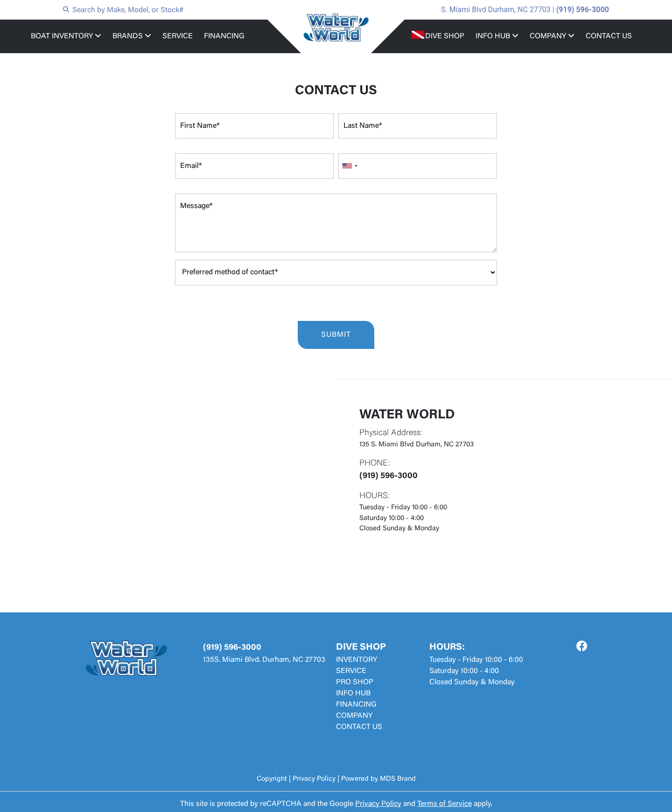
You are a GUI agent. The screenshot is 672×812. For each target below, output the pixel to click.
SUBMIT (336, 335)
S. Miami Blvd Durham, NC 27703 (496, 10)
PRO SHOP (355, 682)
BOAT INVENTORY (66, 36)
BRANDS (132, 36)
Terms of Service (444, 804)
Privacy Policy (314, 779)
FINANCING (224, 36)
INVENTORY (357, 660)
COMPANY (552, 36)
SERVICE (178, 36)
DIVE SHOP (445, 36)
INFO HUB (497, 36)
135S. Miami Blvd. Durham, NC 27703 (264, 660)
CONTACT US (609, 36)
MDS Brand (398, 779)
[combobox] (350, 166)
